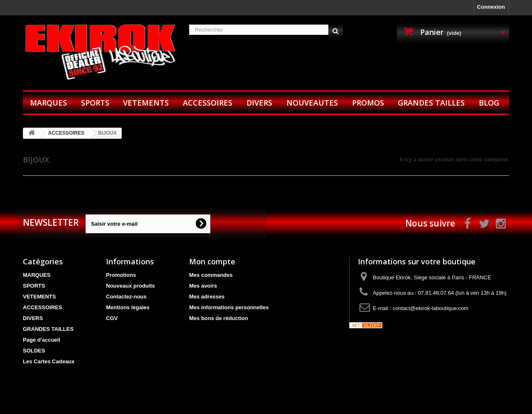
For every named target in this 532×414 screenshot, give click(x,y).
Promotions (121, 275)
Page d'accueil (42, 340)
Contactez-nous (126, 297)
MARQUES (48, 103)
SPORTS (95, 103)
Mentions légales (128, 307)
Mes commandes (211, 275)
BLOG (489, 103)
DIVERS (259, 103)
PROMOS (368, 103)
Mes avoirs (203, 286)
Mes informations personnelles (229, 307)
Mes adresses (207, 297)
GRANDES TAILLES (431, 103)
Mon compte (212, 261)
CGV (112, 318)
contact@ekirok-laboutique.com (431, 308)
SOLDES (34, 351)
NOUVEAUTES (312, 103)
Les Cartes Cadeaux (49, 361)
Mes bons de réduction (219, 318)
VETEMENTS (146, 103)
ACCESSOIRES (208, 103)
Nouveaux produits (131, 286)
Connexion (491, 7)
